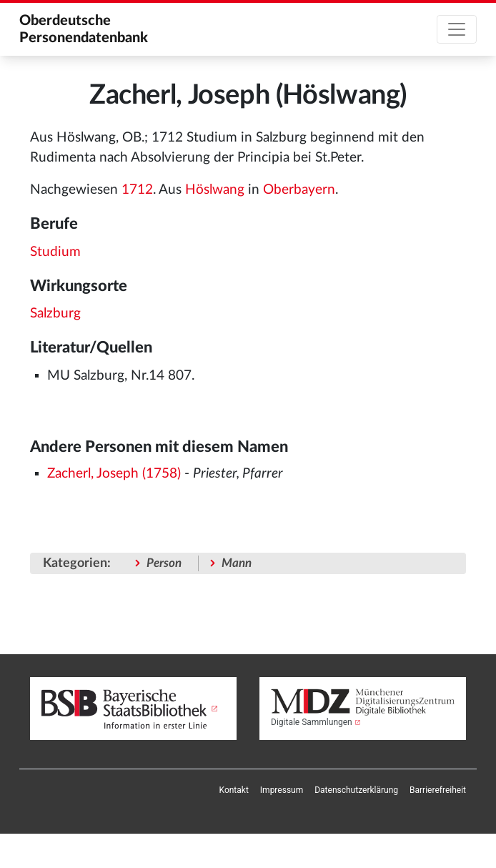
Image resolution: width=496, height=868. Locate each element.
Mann (237, 563)
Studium (55, 252)
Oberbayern (299, 190)
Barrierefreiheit (438, 790)
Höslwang (215, 190)
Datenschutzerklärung (356, 790)
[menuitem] (234, 790)
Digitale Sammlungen (312, 722)
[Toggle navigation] (457, 29)
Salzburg (55, 314)
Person (164, 563)
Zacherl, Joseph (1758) (114, 474)
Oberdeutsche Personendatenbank (84, 29)
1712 (137, 190)
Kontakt (234, 790)
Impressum (282, 790)
